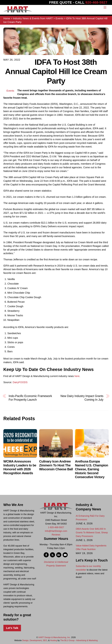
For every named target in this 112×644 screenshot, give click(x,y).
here (77, 376)
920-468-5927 (96, 2)
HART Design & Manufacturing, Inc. (54, 637)
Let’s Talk (12, 628)
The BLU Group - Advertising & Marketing (79, 640)
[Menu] (105, 7)
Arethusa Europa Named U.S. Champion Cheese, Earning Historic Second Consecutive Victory (92, 469)
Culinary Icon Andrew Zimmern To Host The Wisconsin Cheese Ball (56, 465)
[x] (52, 555)
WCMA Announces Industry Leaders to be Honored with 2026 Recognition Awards (20, 467)
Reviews (56, 535)
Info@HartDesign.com (56, 531)
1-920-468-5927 (56, 527)
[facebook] (46, 555)
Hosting (54, 640)
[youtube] (65, 555)
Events (10, 91)
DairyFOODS (20, 382)
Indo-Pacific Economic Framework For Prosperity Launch (30, 398)
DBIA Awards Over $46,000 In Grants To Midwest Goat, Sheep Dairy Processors (92, 533)
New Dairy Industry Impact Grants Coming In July (82, 398)
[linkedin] (59, 555)
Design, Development (32, 640)
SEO (45, 640)
